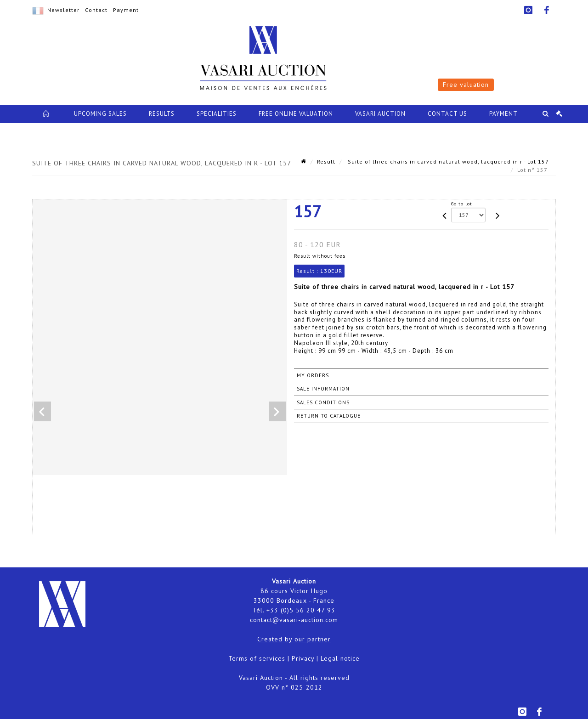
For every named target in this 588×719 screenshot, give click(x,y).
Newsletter (63, 10)
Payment (126, 10)
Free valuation (466, 85)
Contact (96, 10)
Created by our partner (294, 639)
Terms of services (257, 658)
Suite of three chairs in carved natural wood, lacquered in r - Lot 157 (447, 161)
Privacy (303, 658)
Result (326, 161)
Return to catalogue (329, 416)
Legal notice (340, 658)
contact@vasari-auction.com (294, 620)
